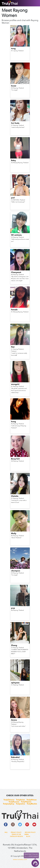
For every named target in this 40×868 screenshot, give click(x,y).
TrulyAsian (20, 800)
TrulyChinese (9, 800)
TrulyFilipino (26, 802)
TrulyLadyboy (9, 804)
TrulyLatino (20, 804)
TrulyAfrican (32, 800)
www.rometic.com (20, 860)
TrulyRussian (14, 802)
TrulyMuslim (32, 804)
